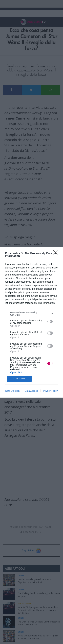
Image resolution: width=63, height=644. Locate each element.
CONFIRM (19, 379)
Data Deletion (13, 391)
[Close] (56, 253)
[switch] (50, 322)
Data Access (31, 391)
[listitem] (32, 314)
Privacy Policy (50, 391)
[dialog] (32, 322)
